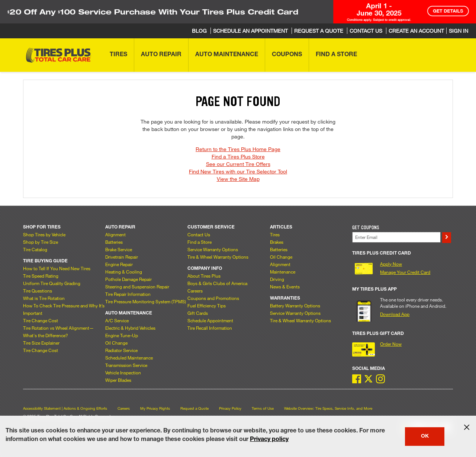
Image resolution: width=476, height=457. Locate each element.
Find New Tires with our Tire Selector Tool (238, 171)
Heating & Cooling (124, 272)
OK (425, 437)
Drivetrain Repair (122, 257)
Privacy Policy (230, 408)
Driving (277, 279)
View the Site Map (238, 179)
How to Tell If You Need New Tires (57, 268)
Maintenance (283, 272)
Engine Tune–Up (122, 335)
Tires (275, 234)
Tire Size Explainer (41, 343)
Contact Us (199, 234)
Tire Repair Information (128, 294)
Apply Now (391, 264)
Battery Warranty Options (295, 306)
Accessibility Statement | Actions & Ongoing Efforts (65, 408)
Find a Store (200, 242)
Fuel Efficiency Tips (207, 306)
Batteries (114, 242)
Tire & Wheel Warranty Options (218, 257)
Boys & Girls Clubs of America (217, 283)
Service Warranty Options (213, 249)
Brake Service (119, 249)
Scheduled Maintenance (129, 358)
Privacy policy (269, 440)
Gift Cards (198, 313)
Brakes (277, 242)
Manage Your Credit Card (405, 272)
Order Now (391, 344)
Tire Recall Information (210, 328)
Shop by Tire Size (41, 242)
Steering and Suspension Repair (137, 287)
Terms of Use (263, 408)
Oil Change (116, 343)
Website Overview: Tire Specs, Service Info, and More (328, 408)
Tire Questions (38, 291)
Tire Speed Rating (41, 276)
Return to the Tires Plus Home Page (238, 149)
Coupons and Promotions (213, 298)
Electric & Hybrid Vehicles (130, 328)
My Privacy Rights (155, 408)
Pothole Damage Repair (128, 279)
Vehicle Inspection (123, 373)
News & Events (285, 287)
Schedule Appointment (210, 320)
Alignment (115, 234)
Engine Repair (119, 264)
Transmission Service (126, 365)
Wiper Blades (118, 380)
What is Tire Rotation (44, 298)
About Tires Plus (204, 276)
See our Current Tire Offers (238, 164)
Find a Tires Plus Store (238, 156)
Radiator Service (121, 350)
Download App (395, 314)
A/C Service (117, 320)
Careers (195, 291)
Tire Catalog (35, 249)
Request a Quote (194, 408)
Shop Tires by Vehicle (44, 234)
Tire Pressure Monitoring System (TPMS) (146, 301)
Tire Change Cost (41, 320)
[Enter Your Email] (397, 237)
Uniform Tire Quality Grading (52, 283)
